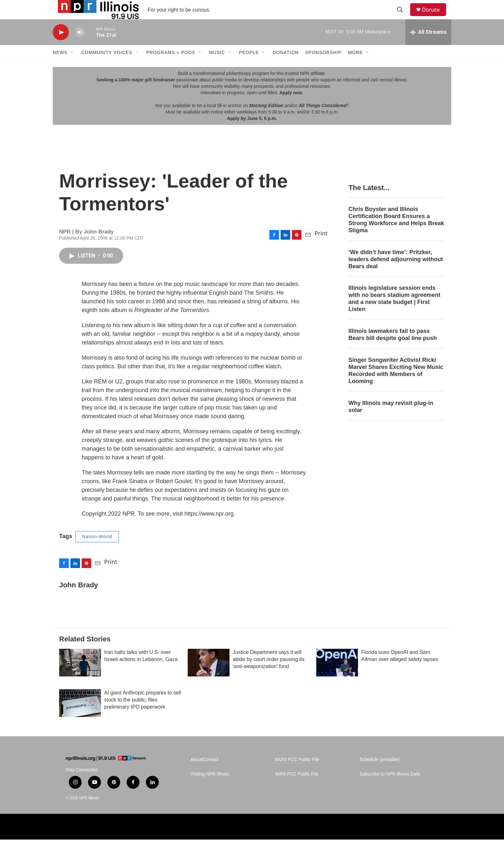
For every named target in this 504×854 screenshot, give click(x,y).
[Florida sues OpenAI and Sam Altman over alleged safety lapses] (337, 677)
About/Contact (205, 774)
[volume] (80, 47)
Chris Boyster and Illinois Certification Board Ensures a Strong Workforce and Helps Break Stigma (396, 234)
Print (321, 248)
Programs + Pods (171, 67)
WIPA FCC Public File (297, 789)
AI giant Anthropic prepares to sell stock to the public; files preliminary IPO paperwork (143, 714)
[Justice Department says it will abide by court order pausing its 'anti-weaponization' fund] (209, 677)
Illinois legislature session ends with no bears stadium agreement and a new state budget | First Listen (394, 313)
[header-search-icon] (403, 17)
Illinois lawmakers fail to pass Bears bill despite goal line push (393, 349)
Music (217, 67)
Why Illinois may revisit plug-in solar (391, 421)
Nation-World (97, 551)
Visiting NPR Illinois (210, 789)
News (60, 67)
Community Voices (107, 67)
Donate (435, 17)
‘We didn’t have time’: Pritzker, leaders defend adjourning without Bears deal (396, 274)
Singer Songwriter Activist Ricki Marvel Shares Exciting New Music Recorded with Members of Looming (396, 385)
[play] (61, 47)
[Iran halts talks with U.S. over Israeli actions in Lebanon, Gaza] (80, 677)
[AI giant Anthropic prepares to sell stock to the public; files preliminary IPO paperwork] (80, 718)
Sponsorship (323, 67)
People (249, 67)
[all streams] (428, 47)
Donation (286, 67)
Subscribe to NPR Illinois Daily (390, 789)
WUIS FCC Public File (297, 774)
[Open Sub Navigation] (72, 67)
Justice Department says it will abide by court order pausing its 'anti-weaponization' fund (269, 674)
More (355, 67)
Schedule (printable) (380, 774)
